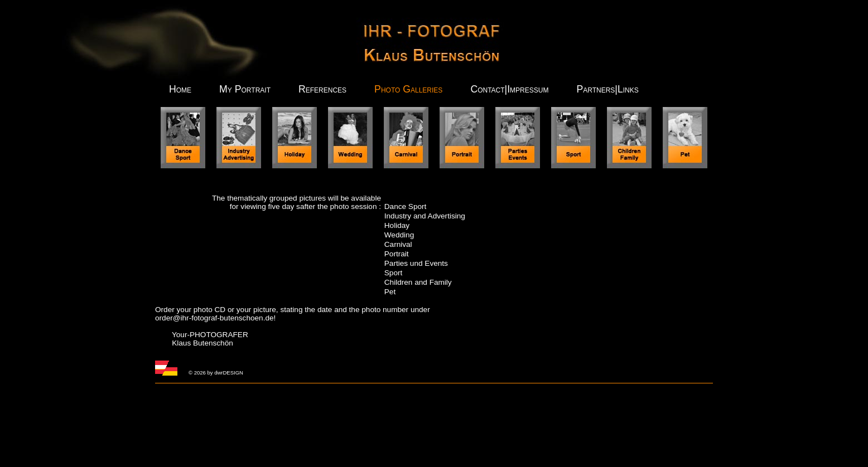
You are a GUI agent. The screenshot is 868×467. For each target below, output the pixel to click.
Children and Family (418, 282)
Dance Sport (406, 206)
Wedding (399, 235)
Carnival (398, 244)
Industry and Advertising (425, 216)
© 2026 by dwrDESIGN (216, 373)
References (322, 89)
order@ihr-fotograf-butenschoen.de (214, 318)
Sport (394, 273)
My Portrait (245, 89)
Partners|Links (607, 89)
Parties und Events (416, 263)
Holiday (397, 225)
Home (180, 89)
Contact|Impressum (509, 89)
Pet (390, 292)
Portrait (397, 254)
